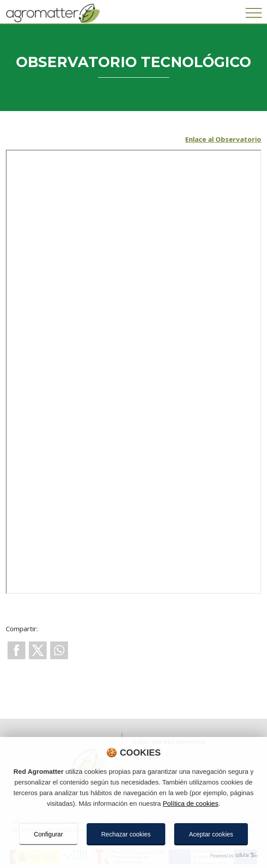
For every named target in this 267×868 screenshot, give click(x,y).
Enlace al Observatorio (223, 139)
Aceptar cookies (211, 834)
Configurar (48, 834)
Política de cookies (190, 803)
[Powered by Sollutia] (133, 856)
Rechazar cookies (126, 834)
